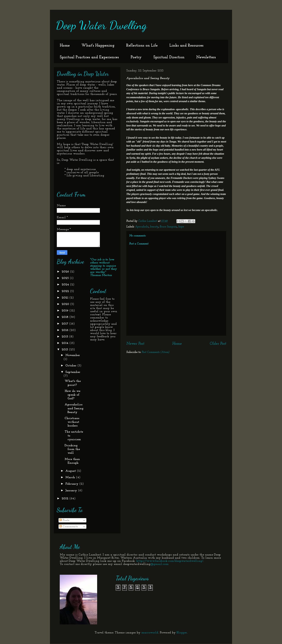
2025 (66, 278)
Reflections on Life (142, 46)
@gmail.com (160, 564)
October (71, 366)
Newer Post (135, 344)
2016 (66, 330)
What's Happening (98, 46)
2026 (66, 272)
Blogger (182, 633)
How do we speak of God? (72, 395)
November (73, 355)
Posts (64, 520)
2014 (66, 343)
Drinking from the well (72, 449)
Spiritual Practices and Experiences (89, 57)
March (71, 477)
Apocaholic (142, 227)
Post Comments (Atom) (156, 352)
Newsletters (206, 57)
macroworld (150, 633)
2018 (66, 317)
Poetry (136, 57)
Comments (69, 527)
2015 (65, 337)
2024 (66, 285)
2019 (66, 311)
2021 (66, 298)
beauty (154, 227)
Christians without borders (72, 422)
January (72, 491)
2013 (65, 350)
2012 (66, 499)
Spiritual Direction (169, 57)
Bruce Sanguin (168, 227)
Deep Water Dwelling (101, 25)
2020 (66, 304)
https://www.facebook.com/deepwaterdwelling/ (170, 561)
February (72, 484)
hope (181, 227)
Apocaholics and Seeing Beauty (74, 408)
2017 (65, 324)
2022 (66, 291)
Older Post (218, 344)
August (71, 471)
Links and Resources (186, 46)
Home (65, 46)
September (73, 372)
